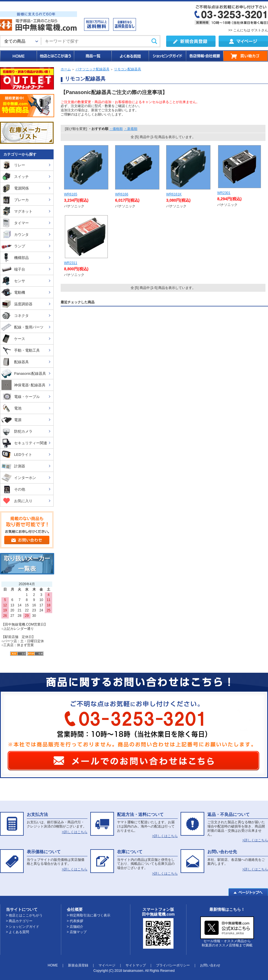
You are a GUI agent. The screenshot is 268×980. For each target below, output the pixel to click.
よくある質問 (130, 56)
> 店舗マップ (77, 932)
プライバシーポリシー (173, 965)
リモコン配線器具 (128, 69)
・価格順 (116, 129)
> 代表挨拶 (75, 921)
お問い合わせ (210, 965)
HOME (18, 56)
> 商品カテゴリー (19, 921)
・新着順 (131, 129)
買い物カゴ (246, 56)
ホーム (66, 69)
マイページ (107, 965)
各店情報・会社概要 (204, 56)
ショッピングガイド (167, 56)
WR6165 (71, 194)
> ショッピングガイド (23, 927)
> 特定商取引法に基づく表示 (89, 915)
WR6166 (122, 194)
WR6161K (174, 194)
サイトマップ (136, 965)
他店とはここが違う (55, 56)
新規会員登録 (78, 965)
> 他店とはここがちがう (24, 915)
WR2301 (224, 193)
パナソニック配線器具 (93, 69)
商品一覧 (92, 56)
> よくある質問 (17, 932)
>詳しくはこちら (75, 832)
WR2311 (71, 263)
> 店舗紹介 (75, 927)
